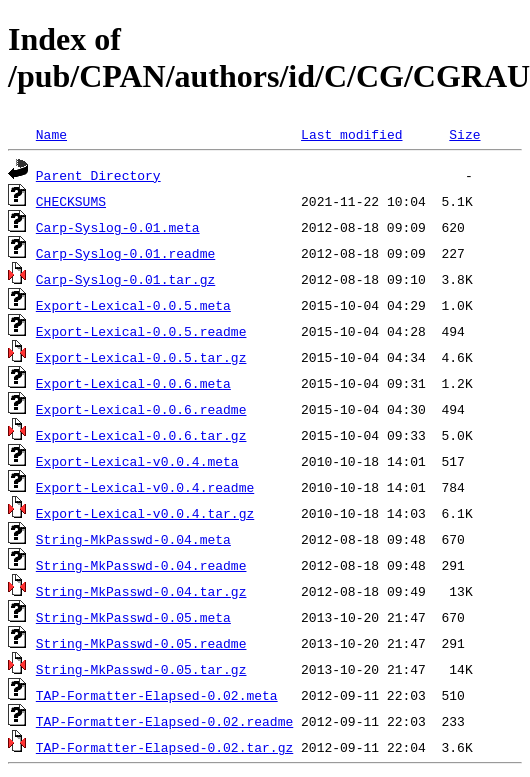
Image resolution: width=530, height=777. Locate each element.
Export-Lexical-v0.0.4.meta (137, 461)
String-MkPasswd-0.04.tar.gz (141, 591)
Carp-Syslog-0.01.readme (125, 253)
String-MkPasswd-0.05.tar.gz (141, 669)
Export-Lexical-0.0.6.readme (141, 409)
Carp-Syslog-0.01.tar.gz (125, 279)
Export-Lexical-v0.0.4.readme (145, 487)
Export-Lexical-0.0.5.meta (133, 305)
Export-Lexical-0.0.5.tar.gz (141, 357)
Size (464, 134)
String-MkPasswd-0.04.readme (141, 565)
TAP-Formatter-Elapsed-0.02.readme (164, 721)
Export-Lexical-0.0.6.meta (133, 383)
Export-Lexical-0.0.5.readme (141, 331)
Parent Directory (98, 175)
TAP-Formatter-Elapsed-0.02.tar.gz (164, 747)
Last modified (351, 134)
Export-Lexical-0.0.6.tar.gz (141, 435)
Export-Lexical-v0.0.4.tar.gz (145, 513)
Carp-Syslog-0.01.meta (118, 227)
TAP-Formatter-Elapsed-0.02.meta (157, 695)
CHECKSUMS (71, 201)
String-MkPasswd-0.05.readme (141, 643)
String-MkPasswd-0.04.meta (133, 539)
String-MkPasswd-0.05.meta (133, 617)
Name (51, 134)
